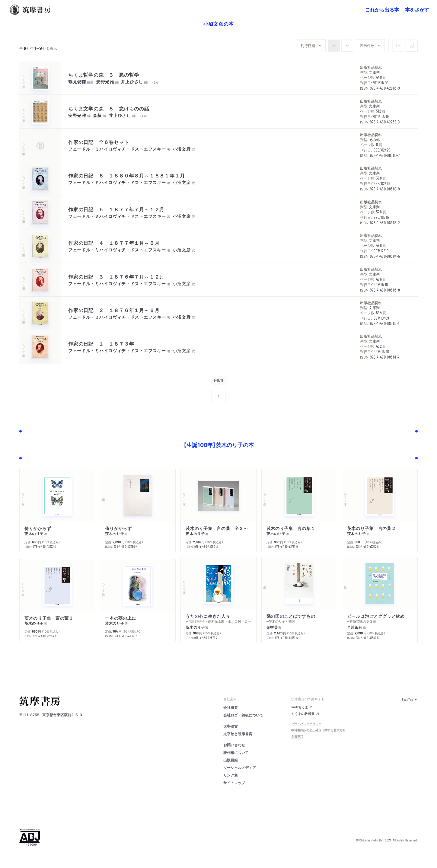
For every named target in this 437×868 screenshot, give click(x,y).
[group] (341, 46)
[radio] (334, 46)
